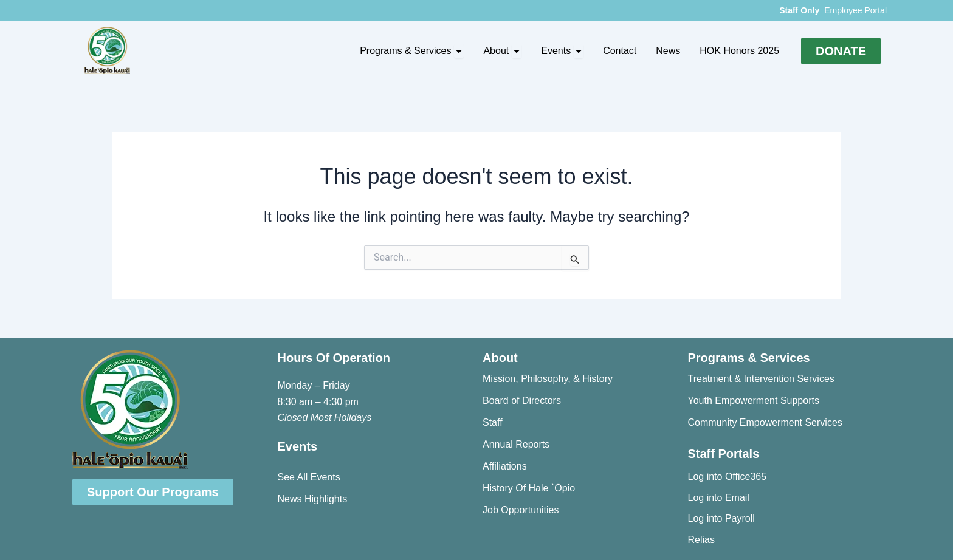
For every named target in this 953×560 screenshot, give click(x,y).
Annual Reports (516, 444)
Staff (493, 422)
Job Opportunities (521, 510)
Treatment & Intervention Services (761, 379)
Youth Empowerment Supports (754, 401)
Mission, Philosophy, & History (548, 379)
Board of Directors (522, 401)
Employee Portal (855, 10)
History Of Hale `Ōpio (529, 488)
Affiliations (505, 466)
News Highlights (313, 499)
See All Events (309, 477)
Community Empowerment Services (765, 422)
